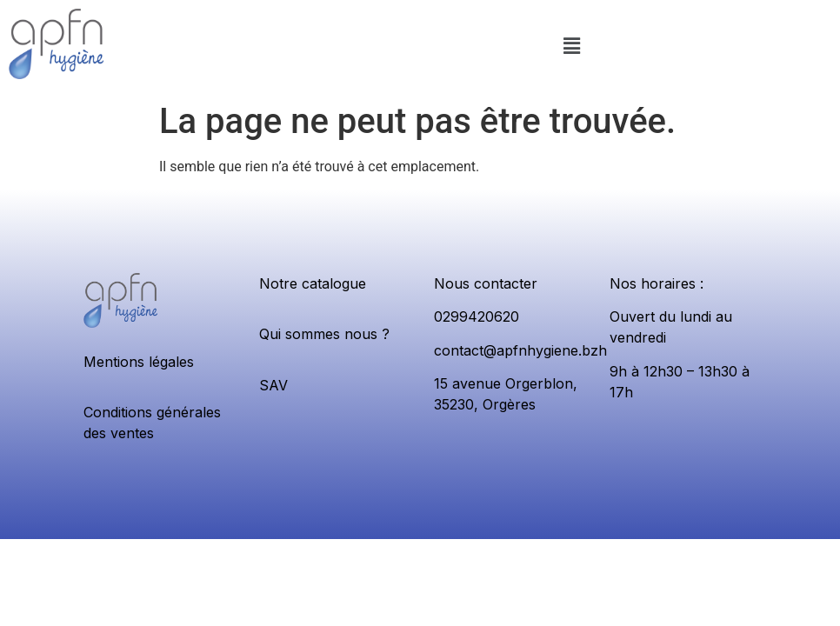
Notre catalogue (313, 283)
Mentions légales (139, 362)
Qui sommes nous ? (324, 334)
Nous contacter (486, 283)
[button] (572, 47)
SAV (273, 385)
